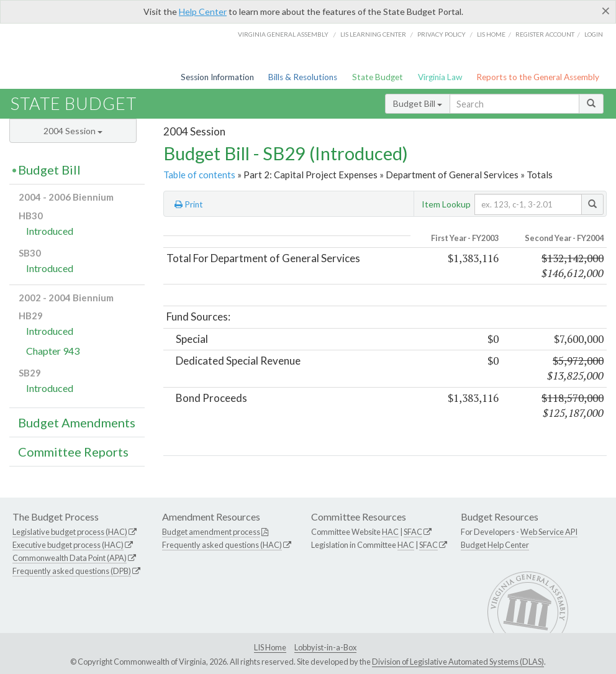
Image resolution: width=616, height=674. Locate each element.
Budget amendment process (211, 532)
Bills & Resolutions (303, 77)
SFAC (413, 532)
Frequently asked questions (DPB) (72, 571)
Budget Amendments (77, 422)
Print (189, 204)
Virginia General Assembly (283, 34)
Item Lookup (446, 204)
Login (594, 34)
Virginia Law (440, 77)
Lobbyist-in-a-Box (325, 647)
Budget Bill (418, 103)
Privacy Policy (442, 34)
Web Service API (549, 532)
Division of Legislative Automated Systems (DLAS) (458, 662)
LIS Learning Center (373, 34)
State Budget (378, 77)
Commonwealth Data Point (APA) (70, 558)
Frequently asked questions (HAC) (222, 545)
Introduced (50, 231)
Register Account (545, 34)
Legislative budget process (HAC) (70, 532)
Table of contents (199, 175)
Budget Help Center (495, 545)
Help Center (203, 11)
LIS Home (270, 647)
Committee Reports (73, 452)
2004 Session (73, 131)
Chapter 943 (53, 351)
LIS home (491, 34)
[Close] (606, 11)
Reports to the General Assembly (538, 77)
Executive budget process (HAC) (68, 545)
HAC (390, 532)
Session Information (217, 77)
